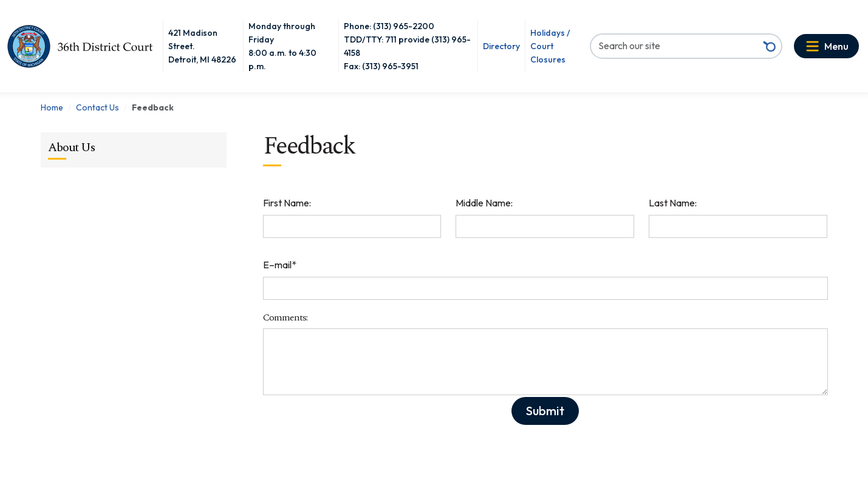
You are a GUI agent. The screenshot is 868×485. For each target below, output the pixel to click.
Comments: (285, 318)
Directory (501, 46)
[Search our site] (675, 46)
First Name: (287, 203)
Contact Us (97, 107)
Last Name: (673, 203)
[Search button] (770, 46)
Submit (545, 411)
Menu (836, 46)
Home (52, 107)
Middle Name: (484, 203)
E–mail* (280, 265)
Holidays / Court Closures (550, 46)
